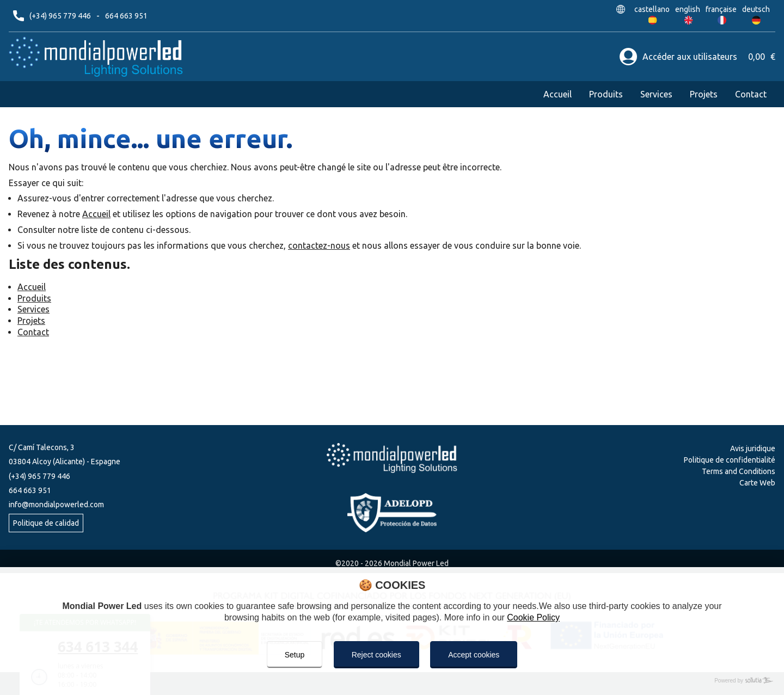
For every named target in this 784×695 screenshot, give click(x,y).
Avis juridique (753, 448)
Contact (751, 94)
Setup (295, 655)
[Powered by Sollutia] (392, 681)
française (722, 9)
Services (656, 94)
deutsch (756, 9)
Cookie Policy (533, 617)
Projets (704, 94)
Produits (606, 94)
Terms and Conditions (739, 471)
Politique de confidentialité (730, 460)
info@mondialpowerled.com (56, 505)
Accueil (558, 94)
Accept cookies (474, 655)
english (688, 9)
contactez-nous (319, 245)
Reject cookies (376, 655)
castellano (653, 9)
